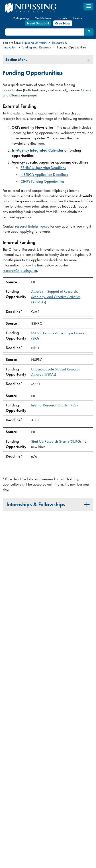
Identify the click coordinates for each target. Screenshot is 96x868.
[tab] (48, 504)
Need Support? (38, 23)
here (41, 143)
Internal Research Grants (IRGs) (54, 405)
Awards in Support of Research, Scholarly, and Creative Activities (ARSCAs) (56, 297)
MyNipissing (21, 18)
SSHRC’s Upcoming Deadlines (43, 168)
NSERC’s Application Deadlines (44, 174)
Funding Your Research (36, 47)
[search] (44, 32)
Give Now (63, 23)
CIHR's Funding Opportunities (42, 181)
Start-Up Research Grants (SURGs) (57, 441)
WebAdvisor (44, 18)
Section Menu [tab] (16, 60)
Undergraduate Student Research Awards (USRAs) (56, 372)
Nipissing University (35, 43)
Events (63, 18)
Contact (78, 18)
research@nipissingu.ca (32, 226)
